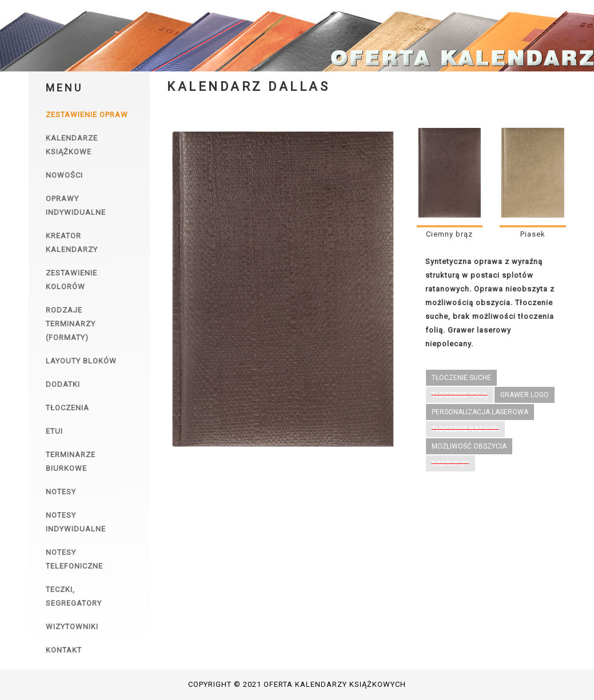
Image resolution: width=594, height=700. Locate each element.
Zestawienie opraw (87, 115)
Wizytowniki (72, 627)
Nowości (64, 175)
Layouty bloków (81, 361)
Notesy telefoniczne (74, 559)
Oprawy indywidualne (76, 205)
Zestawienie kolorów (71, 280)
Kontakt (64, 650)
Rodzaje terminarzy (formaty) (71, 324)
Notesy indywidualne (76, 522)
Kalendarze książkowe (72, 145)
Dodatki (63, 384)
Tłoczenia (67, 408)
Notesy (61, 492)
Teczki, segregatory (74, 596)
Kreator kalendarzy (72, 243)
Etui (54, 431)
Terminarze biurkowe (71, 461)
